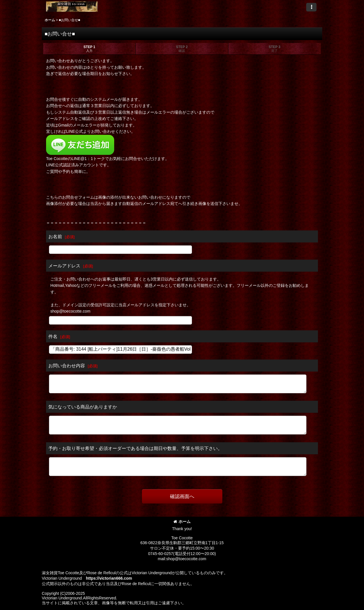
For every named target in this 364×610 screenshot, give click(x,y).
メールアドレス (64, 266)
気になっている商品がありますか (83, 407)
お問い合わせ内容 (67, 366)
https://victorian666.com (109, 578)
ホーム (182, 522)
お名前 (55, 236)
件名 (53, 336)
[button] (311, 7)
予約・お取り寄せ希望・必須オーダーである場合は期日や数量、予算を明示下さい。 (135, 448)
